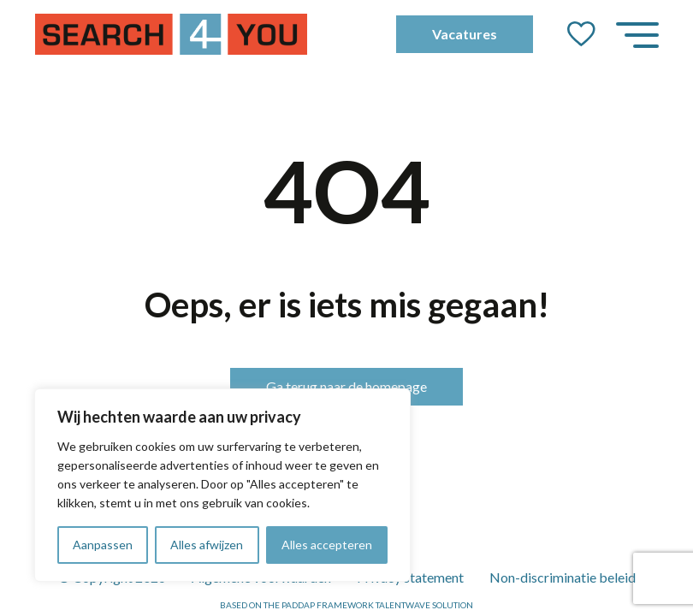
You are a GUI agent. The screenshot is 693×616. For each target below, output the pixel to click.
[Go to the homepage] (171, 34)
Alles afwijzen (207, 545)
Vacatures (465, 34)
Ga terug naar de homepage (346, 386)
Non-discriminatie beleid (563, 577)
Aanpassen (103, 545)
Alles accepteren (327, 545)
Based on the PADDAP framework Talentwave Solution (346, 605)
